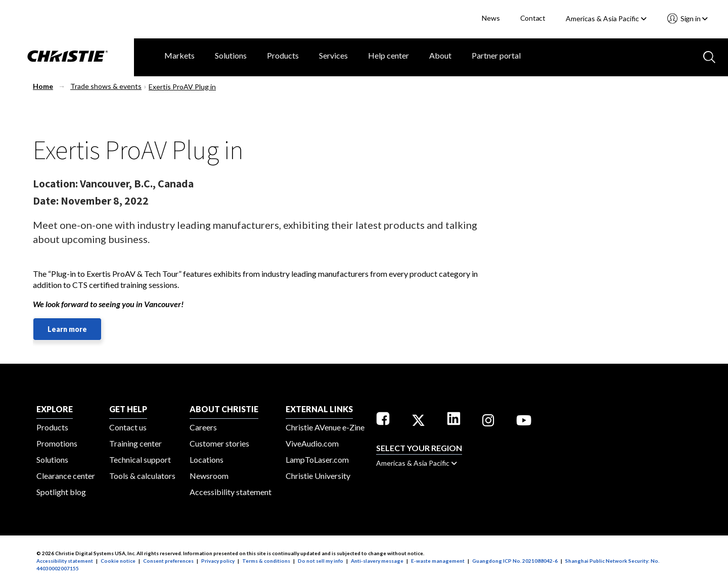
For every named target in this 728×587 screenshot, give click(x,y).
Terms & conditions (266, 561)
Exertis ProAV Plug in (182, 87)
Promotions (57, 443)
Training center (135, 443)
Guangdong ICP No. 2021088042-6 (515, 561)
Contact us (128, 427)
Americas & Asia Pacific (606, 18)
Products (283, 55)
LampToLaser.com (317, 459)
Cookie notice (118, 561)
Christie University (318, 476)
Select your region (419, 448)
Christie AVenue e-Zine (325, 427)
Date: (46, 201)
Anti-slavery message (377, 561)
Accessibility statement (231, 492)
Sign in (693, 18)
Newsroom (209, 476)
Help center (389, 55)
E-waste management (438, 561)
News (491, 18)
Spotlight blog (61, 492)
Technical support (140, 459)
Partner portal (496, 55)
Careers (203, 427)
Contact (533, 18)
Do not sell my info (321, 561)
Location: (55, 183)
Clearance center (66, 476)
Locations (207, 459)
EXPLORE (55, 409)
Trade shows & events (106, 86)
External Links (319, 409)
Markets (179, 55)
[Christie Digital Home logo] (67, 57)
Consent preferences (168, 561)
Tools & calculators (142, 476)
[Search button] (708, 56)
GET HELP (128, 409)
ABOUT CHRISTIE (224, 409)
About (440, 55)
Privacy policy (218, 561)
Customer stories (219, 443)
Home (43, 86)
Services (333, 55)
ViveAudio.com (312, 443)
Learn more (67, 329)
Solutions (231, 55)
